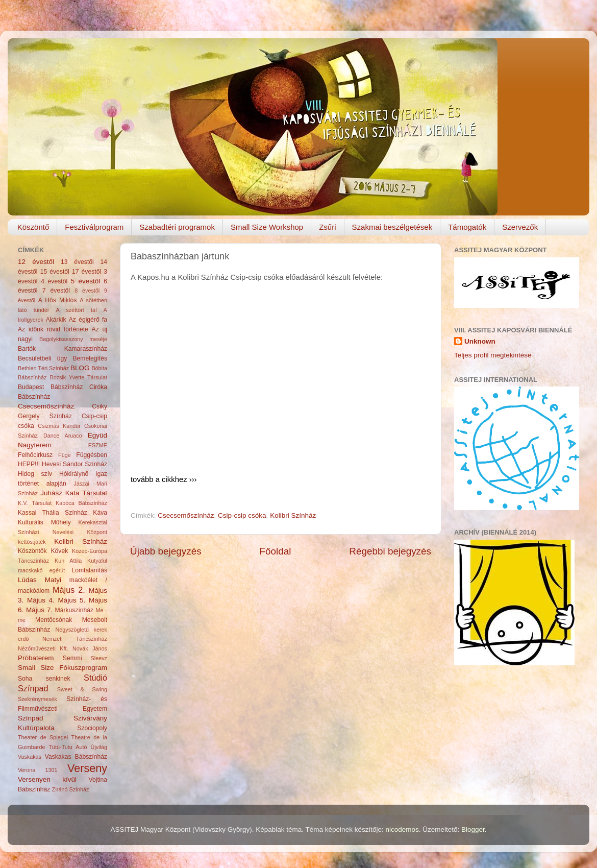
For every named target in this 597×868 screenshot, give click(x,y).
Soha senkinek (44, 679)
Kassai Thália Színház (53, 513)
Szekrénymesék (38, 699)
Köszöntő (33, 227)
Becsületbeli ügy (42, 358)
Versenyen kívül (47, 779)
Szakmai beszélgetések (392, 227)
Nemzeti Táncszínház (75, 639)
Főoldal (276, 551)
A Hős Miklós (57, 300)
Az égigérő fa (88, 320)
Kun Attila (68, 561)
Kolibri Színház (293, 515)
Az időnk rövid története (53, 329)
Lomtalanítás (90, 570)
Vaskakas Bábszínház (76, 757)
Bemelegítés (90, 358)
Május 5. (71, 600)
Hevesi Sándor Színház (74, 464)
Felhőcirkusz (35, 455)
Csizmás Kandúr (59, 426)
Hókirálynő (74, 474)
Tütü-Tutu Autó (68, 747)
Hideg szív (35, 474)
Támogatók (467, 227)
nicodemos (402, 829)
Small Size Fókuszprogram (63, 668)
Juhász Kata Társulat (74, 493)
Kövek (59, 551)
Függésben (92, 455)
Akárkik (56, 320)
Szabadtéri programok (177, 227)
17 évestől (86, 272)
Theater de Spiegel (43, 737)
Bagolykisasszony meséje (73, 339)
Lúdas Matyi (40, 580)
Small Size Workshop (267, 227)
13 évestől (77, 262)
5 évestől (85, 281)
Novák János (90, 648)
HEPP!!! (29, 464)
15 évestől (55, 272)
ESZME (98, 445)
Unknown (480, 341)
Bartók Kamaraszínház (63, 349)
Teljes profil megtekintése (493, 355)
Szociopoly (92, 728)
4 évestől (54, 281)
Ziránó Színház (71, 789)
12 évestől (36, 262)
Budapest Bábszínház (50, 387)
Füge (65, 455)
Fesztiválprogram (94, 227)
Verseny (87, 768)
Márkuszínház (74, 610)
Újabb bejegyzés (166, 551)
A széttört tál (77, 310)
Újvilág (99, 747)
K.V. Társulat (35, 503)
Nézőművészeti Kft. (43, 648)
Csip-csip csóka (242, 515)
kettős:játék (32, 542)
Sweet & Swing (82, 689)
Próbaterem (36, 658)
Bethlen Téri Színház (43, 368)
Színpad (31, 718)
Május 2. (69, 590)
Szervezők (520, 227)
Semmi (72, 658)
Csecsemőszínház (186, 515)
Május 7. (39, 610)
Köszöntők (32, 551)
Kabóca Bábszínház (81, 503)
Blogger (473, 829)
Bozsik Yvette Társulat (78, 377)
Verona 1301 (38, 770)
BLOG (80, 368)
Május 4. (41, 600)
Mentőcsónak (54, 620)
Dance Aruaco (63, 436)
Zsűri (327, 227)
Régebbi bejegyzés (390, 551)
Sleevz (99, 658)
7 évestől (56, 291)
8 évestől (87, 291)
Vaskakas (30, 757)
